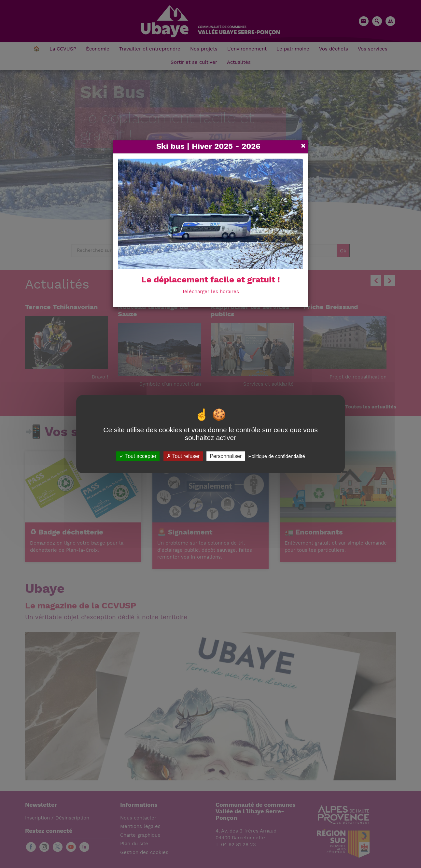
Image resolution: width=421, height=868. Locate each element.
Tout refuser (183, 456)
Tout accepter (138, 456)
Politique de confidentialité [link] (276, 456)
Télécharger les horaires (210, 292)
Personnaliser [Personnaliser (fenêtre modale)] (226, 456)
